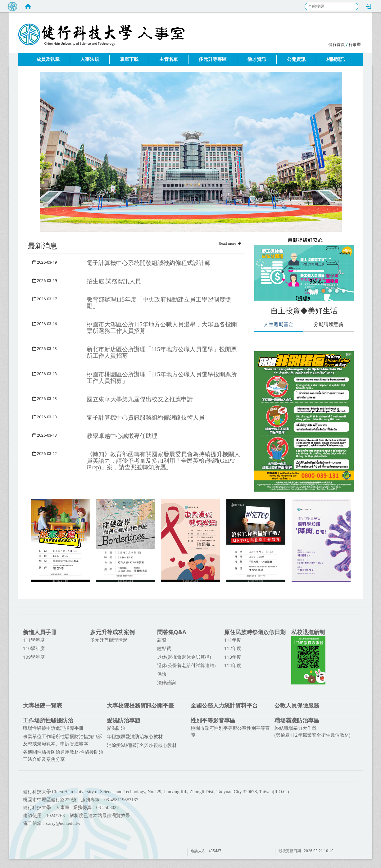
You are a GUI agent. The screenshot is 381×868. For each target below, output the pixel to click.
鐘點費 (164, 648)
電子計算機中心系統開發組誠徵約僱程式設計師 (149, 263)
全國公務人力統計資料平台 (224, 705)
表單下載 (129, 59)
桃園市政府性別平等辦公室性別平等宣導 (230, 732)
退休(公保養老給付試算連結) (186, 665)
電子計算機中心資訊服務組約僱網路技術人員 (146, 418)
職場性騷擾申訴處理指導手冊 (53, 728)
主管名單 (169, 59)
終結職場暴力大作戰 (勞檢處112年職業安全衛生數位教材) (313, 732)
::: (325, 44)
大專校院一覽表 (43, 705)
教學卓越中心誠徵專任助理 (122, 436)
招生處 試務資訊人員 (114, 281)
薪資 (162, 640)
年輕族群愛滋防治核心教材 (135, 736)
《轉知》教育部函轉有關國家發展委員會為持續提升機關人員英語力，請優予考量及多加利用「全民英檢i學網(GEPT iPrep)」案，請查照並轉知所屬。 (163, 461)
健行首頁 (337, 45)
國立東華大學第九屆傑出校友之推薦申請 (140, 399)
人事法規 (90, 59)
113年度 (233, 657)
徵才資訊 (257, 59)
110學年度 (34, 648)
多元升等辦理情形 (109, 640)
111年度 (233, 640)
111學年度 (34, 640)
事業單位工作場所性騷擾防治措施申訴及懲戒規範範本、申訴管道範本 (63, 740)
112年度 (233, 648)
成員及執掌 (48, 59)
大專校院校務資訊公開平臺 (140, 705)
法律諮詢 (166, 682)
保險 (162, 674)
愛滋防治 (116, 728)
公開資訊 (296, 59)
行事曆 (355, 45)
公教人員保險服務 (297, 705)
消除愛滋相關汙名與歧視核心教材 (142, 745)
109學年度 (34, 657)
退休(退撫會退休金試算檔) (184, 657)
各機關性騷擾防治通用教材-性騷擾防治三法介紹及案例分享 (63, 755)
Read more (230, 243)
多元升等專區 (213, 59)
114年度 (233, 665)
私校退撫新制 (308, 632)
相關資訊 (336, 59)
